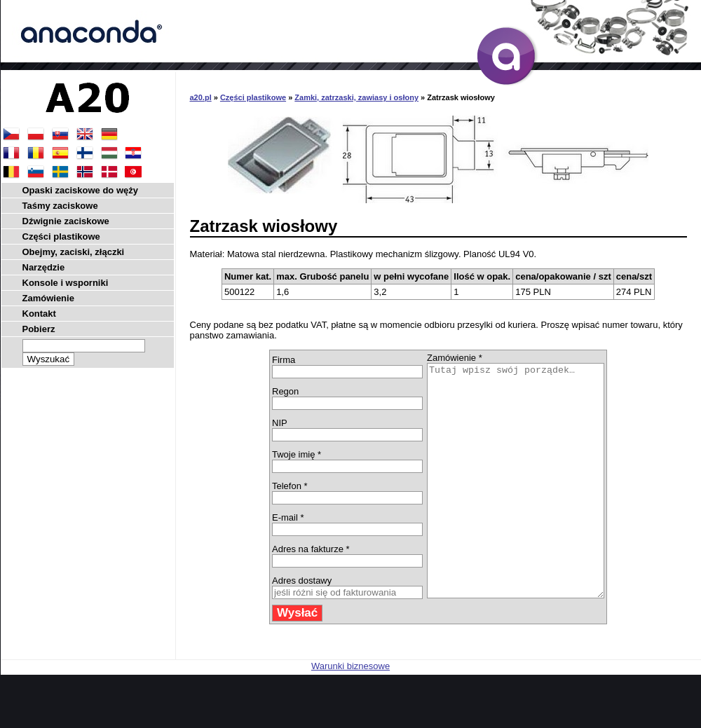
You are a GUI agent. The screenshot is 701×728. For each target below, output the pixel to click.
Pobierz (39, 329)
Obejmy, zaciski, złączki (74, 252)
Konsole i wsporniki (66, 283)
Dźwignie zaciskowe (66, 221)
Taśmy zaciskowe (60, 206)
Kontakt (39, 314)
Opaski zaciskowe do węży (80, 190)
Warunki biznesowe (350, 712)
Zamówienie (48, 298)
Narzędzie (44, 267)
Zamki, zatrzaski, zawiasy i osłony (356, 97)
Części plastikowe (253, 97)
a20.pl (201, 97)
